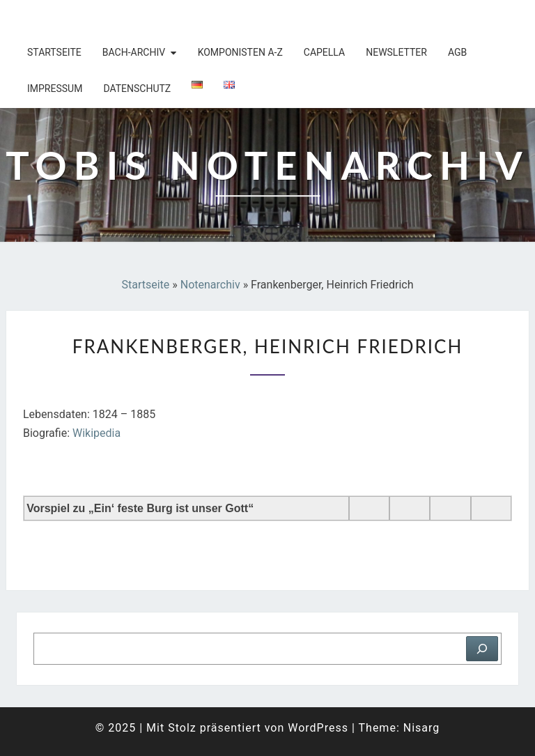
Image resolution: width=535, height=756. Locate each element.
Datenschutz (137, 88)
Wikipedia (96, 433)
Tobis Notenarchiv (96, 17)
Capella (324, 52)
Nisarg (422, 728)
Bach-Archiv (134, 52)
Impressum (55, 88)
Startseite (54, 52)
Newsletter (396, 52)
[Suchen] (482, 649)
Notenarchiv (210, 285)
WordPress (318, 728)
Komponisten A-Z (240, 52)
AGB (457, 52)
